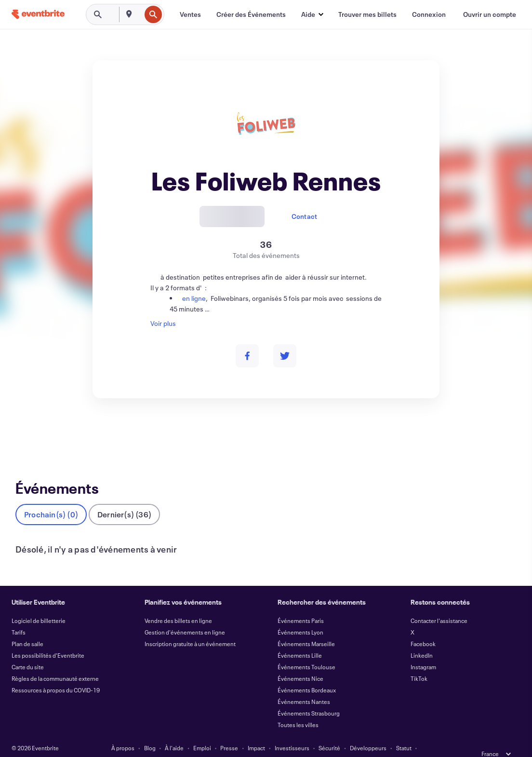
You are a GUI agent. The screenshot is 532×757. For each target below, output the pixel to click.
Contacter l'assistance (439, 605)
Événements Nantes (304, 686)
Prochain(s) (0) (51, 498)
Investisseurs (292, 732)
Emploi (202, 732)
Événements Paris (301, 605)
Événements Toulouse (306, 651)
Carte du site (28, 651)
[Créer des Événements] (251, 14)
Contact (304, 216)
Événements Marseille (306, 628)
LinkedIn (422, 639)
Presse (229, 732)
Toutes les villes (298, 709)
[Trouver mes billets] (367, 14)
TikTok (419, 662)
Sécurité (329, 732)
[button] (312, 14)
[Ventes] (190, 14)
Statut (404, 732)
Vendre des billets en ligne (178, 605)
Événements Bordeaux (307, 674)
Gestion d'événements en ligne (185, 616)
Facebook (423, 628)
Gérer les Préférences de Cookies (374, 743)
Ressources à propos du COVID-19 (56, 674)
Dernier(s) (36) (124, 498)
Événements (34, 434)
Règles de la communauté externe (55, 662)
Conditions (129, 743)
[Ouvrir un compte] (490, 14)
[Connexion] (429, 14)
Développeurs (368, 732)
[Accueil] (38, 14)
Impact (256, 732)
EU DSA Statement (298, 743)
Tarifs (19, 616)
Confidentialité (173, 743)
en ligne (193, 298)
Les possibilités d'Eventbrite (48, 639)
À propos (123, 732)
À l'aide (174, 732)
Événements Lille (300, 639)
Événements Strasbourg (309, 697)
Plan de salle (27, 628)
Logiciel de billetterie (39, 605)
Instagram (423, 651)
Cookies (254, 743)
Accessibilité (218, 743)
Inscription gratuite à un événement (190, 628)
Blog (150, 732)
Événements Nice (300, 662)
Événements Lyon (300, 616)
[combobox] (140, 14)
